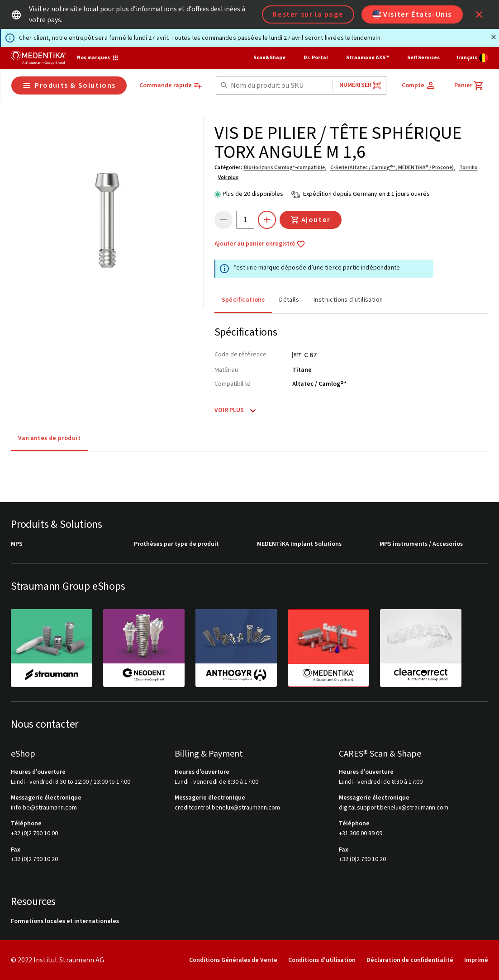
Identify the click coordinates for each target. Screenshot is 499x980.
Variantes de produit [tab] (49, 438)
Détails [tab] (289, 300)
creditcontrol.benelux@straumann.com (227, 808)
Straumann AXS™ (368, 58)
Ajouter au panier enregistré (260, 244)
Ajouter (311, 220)
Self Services (423, 58)
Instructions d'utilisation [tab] (348, 300)
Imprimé (476, 960)
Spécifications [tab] (243, 300)
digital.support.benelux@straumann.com (394, 808)
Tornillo (468, 168)
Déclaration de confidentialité (410, 960)
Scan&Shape (269, 58)
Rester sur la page (308, 14)
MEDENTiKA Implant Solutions (299, 544)
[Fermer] (494, 37)
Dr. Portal (316, 58)
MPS (17, 544)
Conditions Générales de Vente (233, 960)
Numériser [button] (360, 85)
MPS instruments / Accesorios (421, 544)
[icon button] (479, 14)
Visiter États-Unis (412, 14)
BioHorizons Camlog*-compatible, (285, 168)
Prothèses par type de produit (176, 544)
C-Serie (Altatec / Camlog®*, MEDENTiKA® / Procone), (393, 168)
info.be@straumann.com (44, 808)
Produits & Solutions (69, 85)
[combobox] (280, 86)
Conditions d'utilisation (322, 960)
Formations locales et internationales (65, 921)
